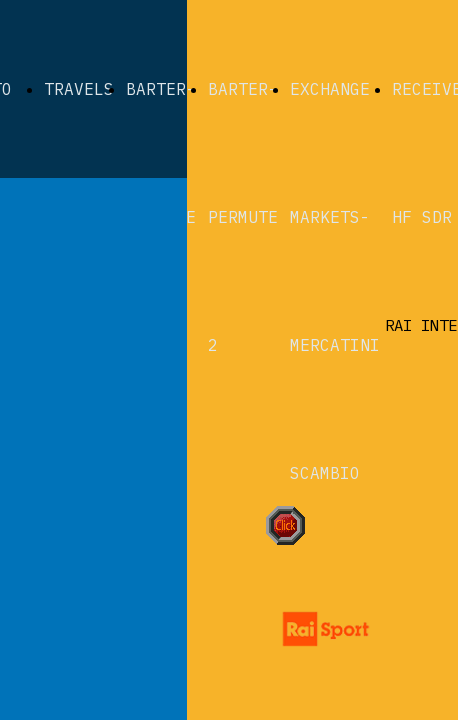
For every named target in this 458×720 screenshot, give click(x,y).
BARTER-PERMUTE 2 (243, 217)
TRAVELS (79, 89)
